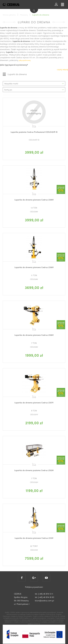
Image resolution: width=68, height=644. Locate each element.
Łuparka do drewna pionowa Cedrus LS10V (34, 538)
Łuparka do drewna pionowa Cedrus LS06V (34, 335)
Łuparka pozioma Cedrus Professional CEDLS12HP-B (34, 132)
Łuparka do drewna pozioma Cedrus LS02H (34, 470)
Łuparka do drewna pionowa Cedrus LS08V (34, 267)
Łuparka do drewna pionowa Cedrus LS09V (34, 200)
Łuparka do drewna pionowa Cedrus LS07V (34, 403)
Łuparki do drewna (15, 74)
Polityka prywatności (34, 587)
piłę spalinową (25, 60)
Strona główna (9, 15)
